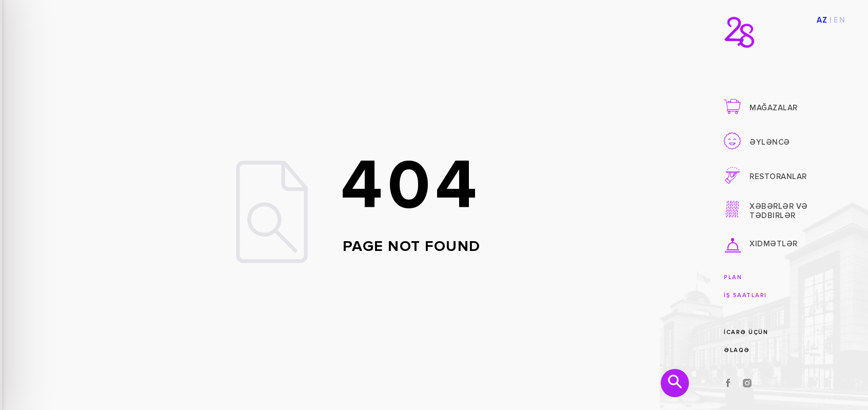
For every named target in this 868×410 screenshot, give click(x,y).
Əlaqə (737, 350)
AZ (822, 20)
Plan (733, 277)
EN (840, 20)
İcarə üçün (746, 332)
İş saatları (745, 295)
